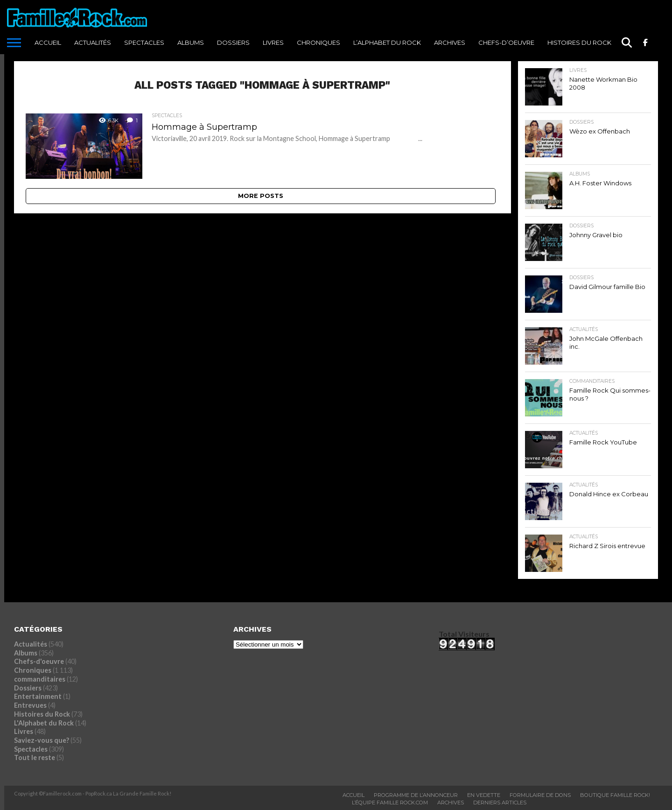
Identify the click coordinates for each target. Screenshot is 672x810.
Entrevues (30, 705)
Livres (273, 42)
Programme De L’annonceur (416, 795)
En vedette (484, 795)
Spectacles (144, 42)
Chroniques (318, 42)
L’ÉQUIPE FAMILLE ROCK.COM (390, 803)
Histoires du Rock (579, 42)
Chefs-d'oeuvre (39, 661)
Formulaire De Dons (540, 795)
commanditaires (40, 679)
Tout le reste (35, 757)
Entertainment (38, 696)
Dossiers (233, 42)
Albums (191, 42)
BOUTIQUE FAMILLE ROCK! (615, 795)
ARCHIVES (450, 42)
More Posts (261, 196)
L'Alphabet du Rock (44, 723)
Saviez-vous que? (42, 740)
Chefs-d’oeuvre (506, 42)
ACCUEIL (48, 42)
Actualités (93, 42)
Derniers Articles (500, 803)
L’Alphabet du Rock (387, 42)
